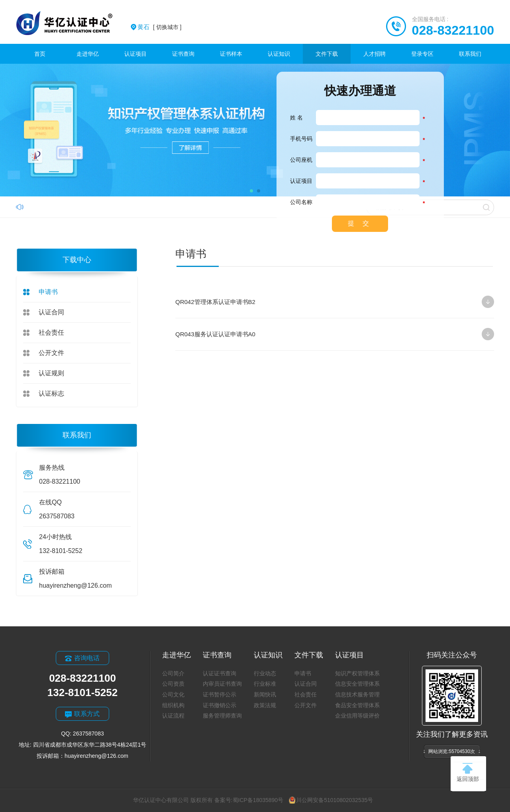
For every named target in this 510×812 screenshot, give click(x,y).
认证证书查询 (220, 673)
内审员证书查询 (222, 684)
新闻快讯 (265, 694)
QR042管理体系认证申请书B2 (335, 302)
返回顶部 (468, 773)
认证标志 (51, 393)
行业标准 (265, 684)
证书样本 (231, 54)
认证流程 (173, 716)
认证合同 (51, 312)
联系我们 (470, 54)
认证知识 (279, 54)
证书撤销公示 (220, 705)
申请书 (48, 292)
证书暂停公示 (220, 694)
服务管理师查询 (222, 716)
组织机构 (173, 705)
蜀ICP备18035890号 (258, 800)
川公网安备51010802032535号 (331, 800)
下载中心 (77, 260)
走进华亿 (88, 54)
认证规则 (51, 373)
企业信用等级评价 (357, 716)
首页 (40, 54)
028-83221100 (453, 30)
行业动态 (265, 673)
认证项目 (135, 54)
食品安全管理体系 (357, 705)
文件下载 (327, 54)
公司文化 (173, 694)
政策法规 (265, 705)
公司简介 (173, 673)
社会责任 (51, 332)
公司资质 (173, 684)
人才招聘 (375, 54)
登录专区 (422, 54)
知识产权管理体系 (357, 673)
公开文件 (51, 353)
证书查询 (183, 54)
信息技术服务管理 (357, 694)
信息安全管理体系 (357, 684)
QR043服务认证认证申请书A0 (335, 334)
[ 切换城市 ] (159, 27)
